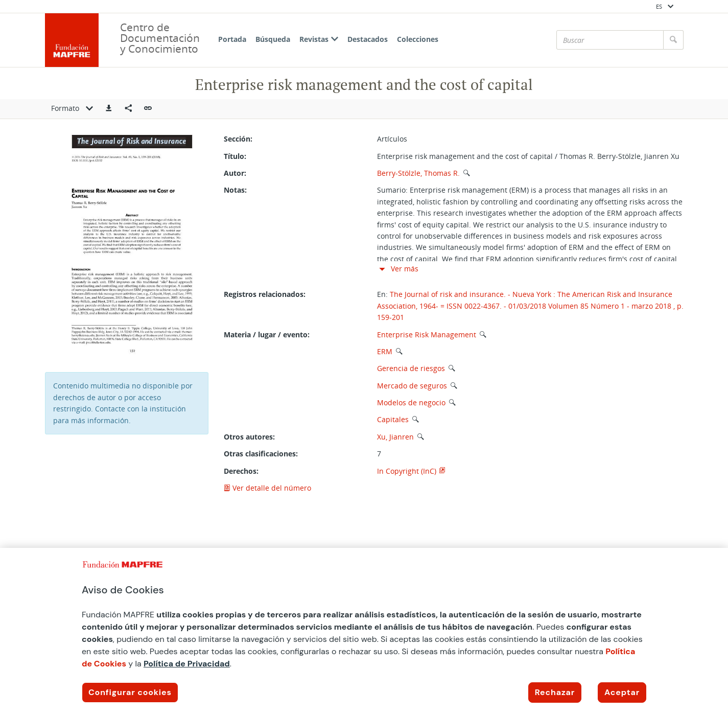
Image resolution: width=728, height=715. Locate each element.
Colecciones (418, 39)
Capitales (393, 419)
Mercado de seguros (412, 386)
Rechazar (555, 692)
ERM (385, 351)
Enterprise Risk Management (427, 335)
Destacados (368, 39)
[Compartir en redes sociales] (128, 109)
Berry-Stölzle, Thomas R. (418, 173)
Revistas (319, 39)
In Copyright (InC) (407, 471)
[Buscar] (610, 40)
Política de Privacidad (187, 664)
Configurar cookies (130, 692)
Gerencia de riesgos (411, 368)
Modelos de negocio (411, 402)
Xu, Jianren (395, 437)
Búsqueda (273, 39)
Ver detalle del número (267, 488)
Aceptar (622, 692)
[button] (109, 109)
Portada (232, 39)
